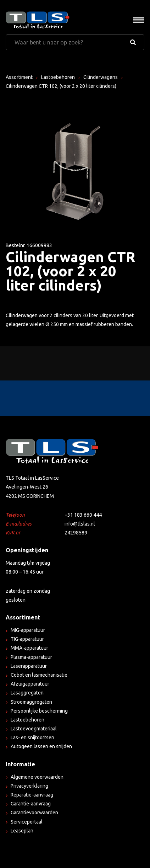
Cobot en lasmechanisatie (39, 675)
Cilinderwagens (101, 77)
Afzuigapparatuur (30, 684)
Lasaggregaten (27, 693)
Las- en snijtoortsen (32, 737)
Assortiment (19, 77)
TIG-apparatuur (27, 639)
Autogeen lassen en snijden (41, 746)
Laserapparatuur (29, 666)
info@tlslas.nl (80, 524)
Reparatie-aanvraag (32, 795)
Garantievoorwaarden (34, 813)
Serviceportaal (27, 822)
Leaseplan (22, 831)
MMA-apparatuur (29, 648)
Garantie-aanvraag (31, 804)
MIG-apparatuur (28, 630)
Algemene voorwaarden (37, 777)
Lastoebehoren (58, 77)
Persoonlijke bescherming (39, 711)
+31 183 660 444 (83, 515)
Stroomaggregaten (31, 702)
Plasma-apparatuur (31, 657)
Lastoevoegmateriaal (34, 729)
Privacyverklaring (29, 786)
